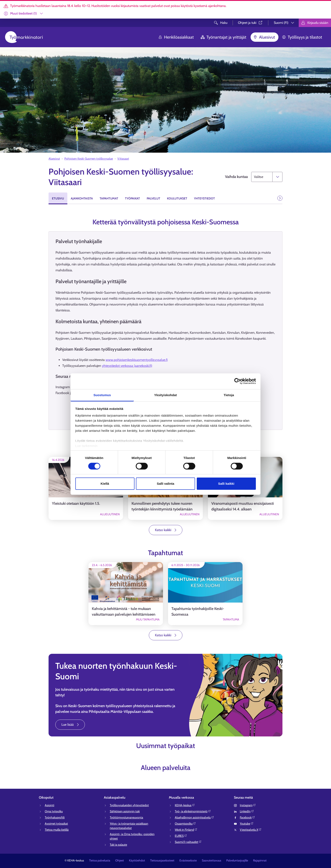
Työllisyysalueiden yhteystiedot (129, 805)
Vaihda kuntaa (236, 177)
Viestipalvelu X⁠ (251, 830)
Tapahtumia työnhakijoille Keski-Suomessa (198, 612)
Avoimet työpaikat (56, 824)
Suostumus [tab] (102, 395)
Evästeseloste (188, 860)
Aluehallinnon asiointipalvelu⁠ (194, 817)
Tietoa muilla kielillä (57, 830)
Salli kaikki (226, 484)
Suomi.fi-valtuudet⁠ (188, 842)
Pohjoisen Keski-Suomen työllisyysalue (89, 159)
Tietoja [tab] (229, 395)
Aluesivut (264, 37)
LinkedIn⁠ (247, 811)
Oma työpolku (54, 811)
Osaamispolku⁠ (185, 824)
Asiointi (50, 805)
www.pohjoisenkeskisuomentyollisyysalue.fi (137, 360)
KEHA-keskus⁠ (185, 805)
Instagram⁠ (248, 805)
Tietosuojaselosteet (162, 860)
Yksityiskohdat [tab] (165, 395)
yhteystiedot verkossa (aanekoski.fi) (127, 366)
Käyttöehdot (137, 860)
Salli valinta (166, 484)
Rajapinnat (260, 860)
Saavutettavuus (212, 860)
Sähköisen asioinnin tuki (125, 811)
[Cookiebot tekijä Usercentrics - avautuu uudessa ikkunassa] (237, 381)
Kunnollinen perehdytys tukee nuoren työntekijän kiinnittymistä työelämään (162, 506)
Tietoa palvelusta (100, 860)
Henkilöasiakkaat (176, 37)
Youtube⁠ (247, 824)
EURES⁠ (181, 836)
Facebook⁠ (247, 817)
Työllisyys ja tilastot (302, 37)
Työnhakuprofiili (55, 817)
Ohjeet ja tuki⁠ (250, 23)
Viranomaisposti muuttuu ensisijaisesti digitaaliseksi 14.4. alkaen (243, 506)
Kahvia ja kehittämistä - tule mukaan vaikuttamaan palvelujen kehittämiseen (124, 612)
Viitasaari (123, 159)
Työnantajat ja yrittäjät (223, 37)
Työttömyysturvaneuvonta (126, 817)
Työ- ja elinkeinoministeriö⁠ (193, 811)
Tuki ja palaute (118, 845)
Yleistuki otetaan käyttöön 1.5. (76, 503)
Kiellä (105, 484)
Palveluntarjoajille (237, 860)
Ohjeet (120, 860)
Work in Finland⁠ (186, 830)
